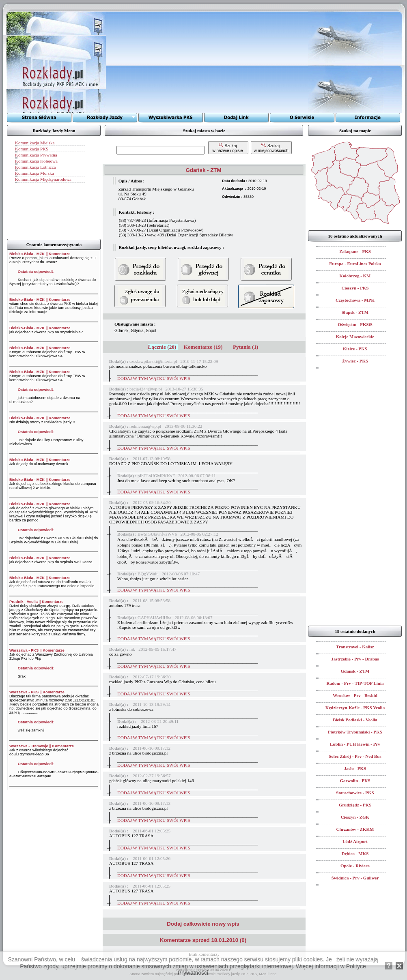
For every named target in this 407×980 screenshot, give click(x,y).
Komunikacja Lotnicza (36, 167)
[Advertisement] (207, 62)
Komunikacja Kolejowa (36, 161)
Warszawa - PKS (24, 650)
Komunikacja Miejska (35, 143)
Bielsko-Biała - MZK (27, 254)
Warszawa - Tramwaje (29, 746)
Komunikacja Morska (34, 173)
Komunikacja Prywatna (36, 155)
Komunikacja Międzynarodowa (43, 179)
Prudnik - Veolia (24, 602)
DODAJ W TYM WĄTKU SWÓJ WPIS (154, 378)
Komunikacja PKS (32, 149)
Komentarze (59, 254)
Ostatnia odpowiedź (36, 272)
